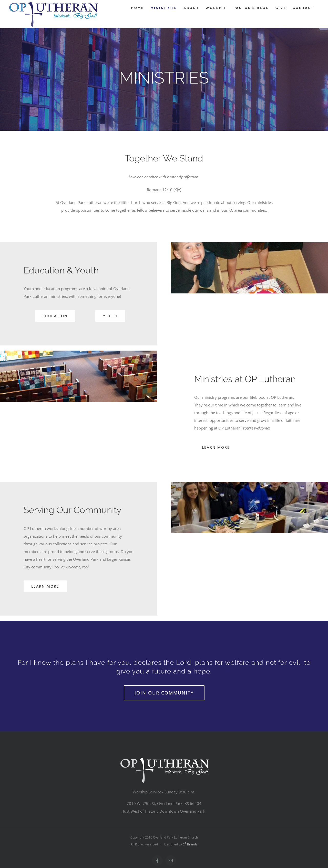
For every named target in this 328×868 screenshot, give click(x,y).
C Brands (190, 844)
